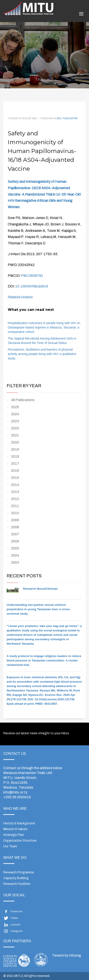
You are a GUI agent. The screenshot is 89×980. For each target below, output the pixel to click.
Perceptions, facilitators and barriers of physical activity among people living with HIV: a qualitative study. (42, 354)
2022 (15, 428)
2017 (15, 464)
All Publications (23, 400)
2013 (59, 118)
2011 (15, 506)
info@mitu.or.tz (15, 792)
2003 (15, 562)
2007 (15, 534)
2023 (15, 421)
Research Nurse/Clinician (40, 589)
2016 (15, 471)
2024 (15, 414)
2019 (15, 449)
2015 (15, 478)
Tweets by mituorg (67, 955)
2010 (15, 513)
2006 (15, 541)
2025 (15, 407)
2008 (15, 527)
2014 (15, 485)
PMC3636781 (32, 276)
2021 (15, 435)
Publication (70, 118)
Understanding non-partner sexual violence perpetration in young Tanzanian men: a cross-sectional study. (39, 609)
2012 (15, 499)
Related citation (20, 297)
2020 (15, 442)
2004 (15, 555)
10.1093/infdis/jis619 (32, 286)
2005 (15, 548)
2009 (15, 520)
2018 (15, 456)
